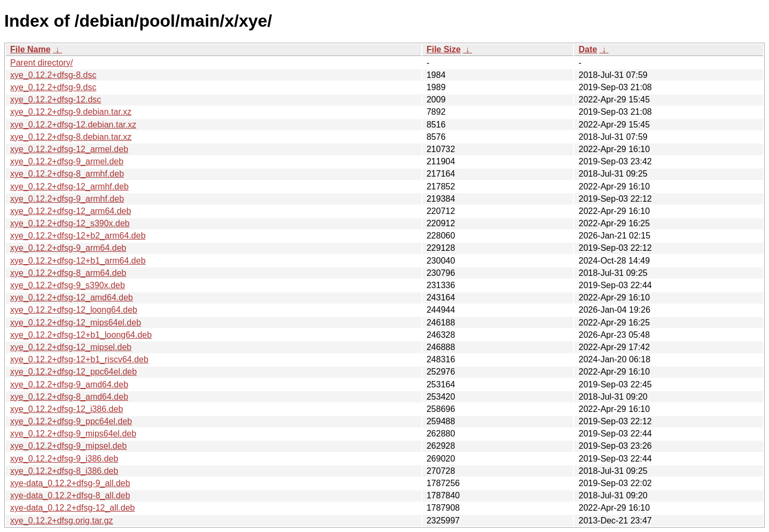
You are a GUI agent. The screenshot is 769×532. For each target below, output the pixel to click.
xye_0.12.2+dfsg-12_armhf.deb (69, 186)
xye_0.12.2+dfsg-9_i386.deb (64, 459)
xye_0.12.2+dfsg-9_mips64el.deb (73, 434)
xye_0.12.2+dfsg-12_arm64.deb (70, 211)
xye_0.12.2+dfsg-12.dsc (56, 100)
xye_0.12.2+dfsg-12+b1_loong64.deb (81, 335)
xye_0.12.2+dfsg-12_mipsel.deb (71, 347)
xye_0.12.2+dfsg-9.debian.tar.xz (71, 112)
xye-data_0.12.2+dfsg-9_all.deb (70, 483)
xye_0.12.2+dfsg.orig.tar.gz (62, 521)
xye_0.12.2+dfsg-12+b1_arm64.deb (78, 261)
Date (588, 49)
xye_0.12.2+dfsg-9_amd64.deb (69, 384)
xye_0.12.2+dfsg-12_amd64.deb (72, 297)
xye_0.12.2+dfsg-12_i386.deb (66, 409)
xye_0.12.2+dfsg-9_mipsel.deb (68, 446)
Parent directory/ (41, 63)
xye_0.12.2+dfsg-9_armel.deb (67, 161)
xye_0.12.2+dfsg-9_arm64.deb (68, 248)
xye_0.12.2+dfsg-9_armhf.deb (67, 199)
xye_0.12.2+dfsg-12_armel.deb (69, 149)
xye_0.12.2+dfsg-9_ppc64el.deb (71, 421)
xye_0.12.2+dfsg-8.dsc (53, 75)
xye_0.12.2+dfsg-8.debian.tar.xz (71, 137)
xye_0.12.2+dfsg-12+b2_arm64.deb (78, 236)
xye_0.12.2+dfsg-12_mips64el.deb (76, 323)
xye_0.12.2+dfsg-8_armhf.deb (67, 174)
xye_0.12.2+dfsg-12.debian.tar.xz (73, 125)
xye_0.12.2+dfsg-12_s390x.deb (70, 223)
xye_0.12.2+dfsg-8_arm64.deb (68, 273)
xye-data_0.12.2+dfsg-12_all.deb (73, 508)
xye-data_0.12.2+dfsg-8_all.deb (70, 495)
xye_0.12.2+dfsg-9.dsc (53, 87)
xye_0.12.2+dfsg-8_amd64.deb (69, 397)
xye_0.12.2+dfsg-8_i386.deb (64, 471)
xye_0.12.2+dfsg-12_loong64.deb (74, 310)
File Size (444, 49)
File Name (30, 49)
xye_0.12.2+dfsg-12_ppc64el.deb (73, 372)
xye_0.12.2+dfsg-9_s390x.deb (68, 285)
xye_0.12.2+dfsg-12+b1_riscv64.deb (79, 359)
